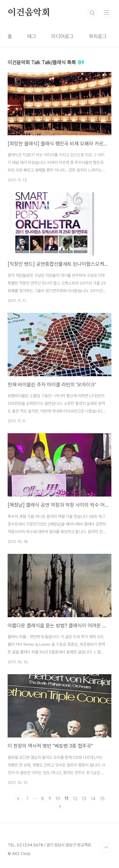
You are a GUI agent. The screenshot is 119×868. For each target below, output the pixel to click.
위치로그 (98, 36)
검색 (92, 13)
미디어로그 (63, 36)
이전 (18, 799)
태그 (32, 36)
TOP (106, 848)
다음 (60, 806)
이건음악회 (29, 13)
